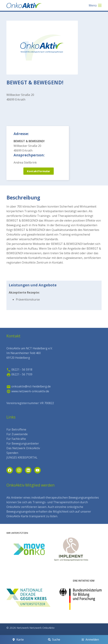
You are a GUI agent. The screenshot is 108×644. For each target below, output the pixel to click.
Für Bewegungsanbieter (23, 443)
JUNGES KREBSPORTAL (22, 457)
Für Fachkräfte (16, 439)
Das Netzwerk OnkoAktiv (23, 448)
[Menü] (95, 5)
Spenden (12, 453)
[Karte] (18, 640)
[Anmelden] (90, 640)
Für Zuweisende (17, 434)
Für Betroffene (16, 429)
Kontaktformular (39, 171)
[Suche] (54, 640)
